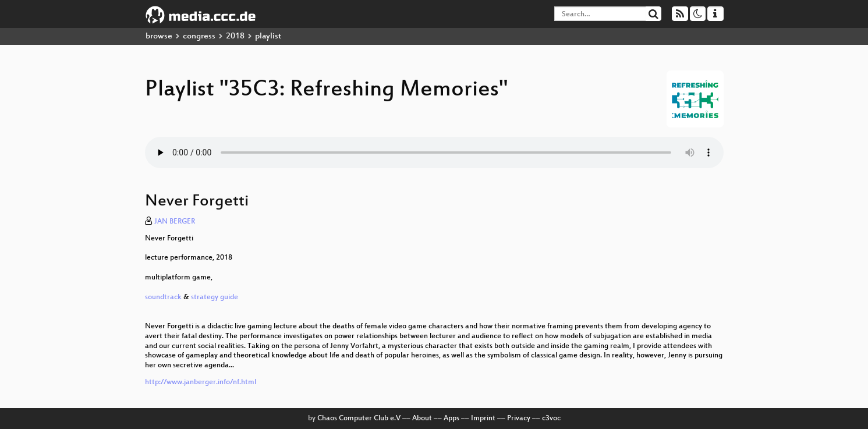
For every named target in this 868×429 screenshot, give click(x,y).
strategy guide (215, 297)
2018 (235, 36)
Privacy (519, 419)
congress (199, 36)
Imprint (483, 419)
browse (159, 36)
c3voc (551, 419)
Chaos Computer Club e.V (359, 419)
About (422, 419)
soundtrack (164, 297)
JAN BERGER (175, 222)
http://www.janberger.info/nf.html (201, 382)
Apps (451, 419)
